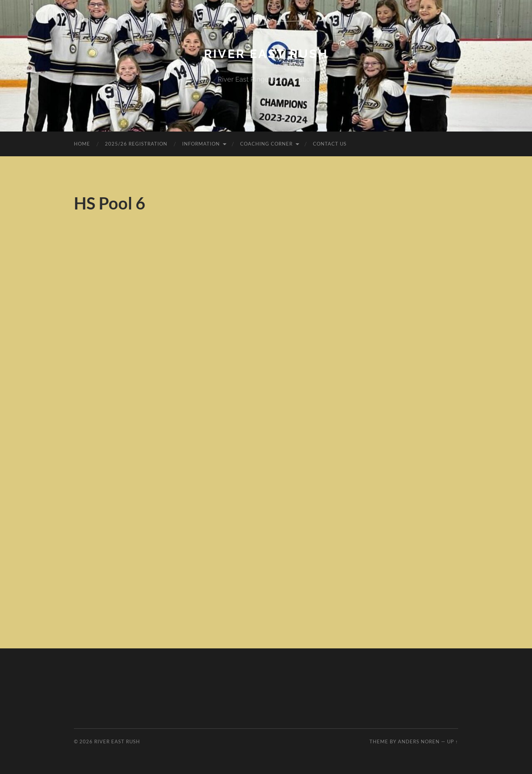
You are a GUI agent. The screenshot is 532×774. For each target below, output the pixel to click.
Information (201, 144)
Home (82, 144)
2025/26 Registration (136, 144)
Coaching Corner (266, 144)
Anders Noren (419, 741)
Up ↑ (453, 741)
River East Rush (266, 54)
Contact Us (330, 144)
